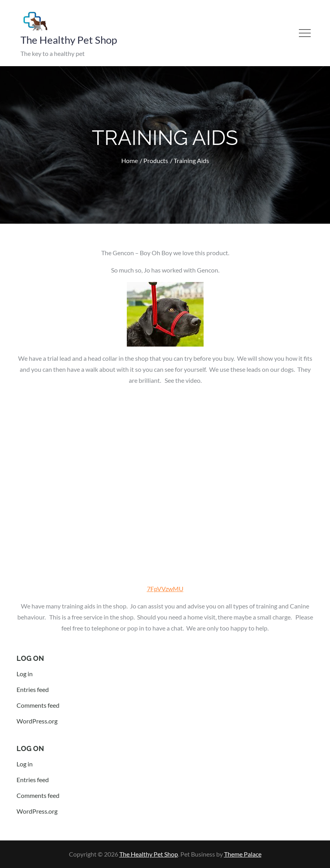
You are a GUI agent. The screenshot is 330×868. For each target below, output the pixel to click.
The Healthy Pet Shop (69, 40)
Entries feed (33, 689)
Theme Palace (243, 854)
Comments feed (38, 705)
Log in (25, 674)
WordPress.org (37, 721)
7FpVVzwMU (165, 589)
